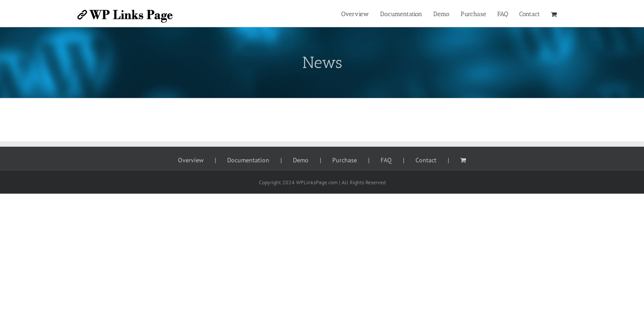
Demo (301, 160)
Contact (426, 160)
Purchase (345, 160)
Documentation (248, 160)
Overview (191, 160)
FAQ (386, 160)
